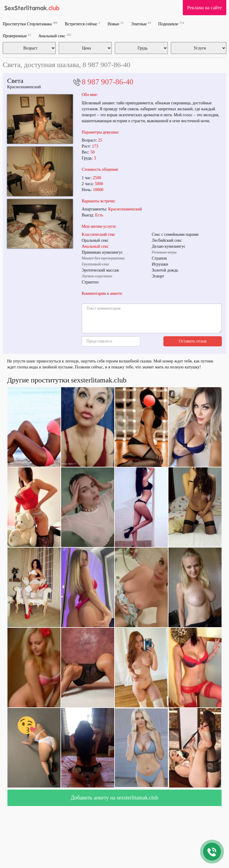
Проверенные (17, 36)
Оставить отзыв (193, 341)
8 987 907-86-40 (107, 82)
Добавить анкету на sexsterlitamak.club (114, 798)
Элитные (141, 24)
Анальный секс (55, 36)
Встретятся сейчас (82, 24)
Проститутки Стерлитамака (30, 24)
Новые (116, 24)
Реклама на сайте (205, 8)
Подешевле (171, 24)
